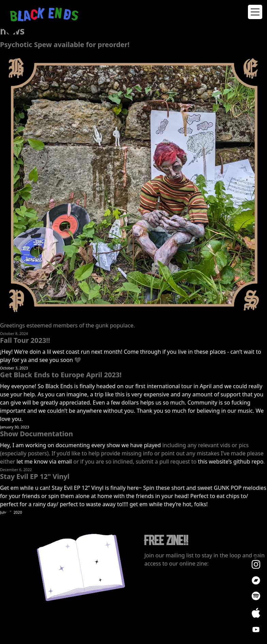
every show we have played (126, 445)
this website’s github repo (231, 462)
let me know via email (44, 462)
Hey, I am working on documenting (46, 445)
